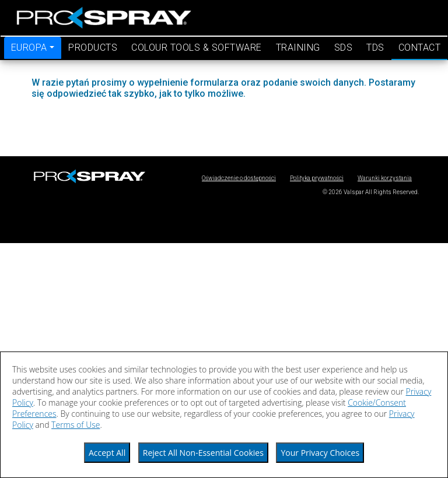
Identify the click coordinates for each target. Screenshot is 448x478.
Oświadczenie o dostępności (239, 178)
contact (420, 48)
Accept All (107, 453)
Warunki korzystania (385, 178)
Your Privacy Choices (320, 453)
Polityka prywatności (317, 178)
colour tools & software (197, 48)
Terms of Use (76, 425)
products (93, 48)
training (298, 48)
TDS (375, 48)
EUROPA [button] (29, 48)
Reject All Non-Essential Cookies (203, 453)
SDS (344, 48)
